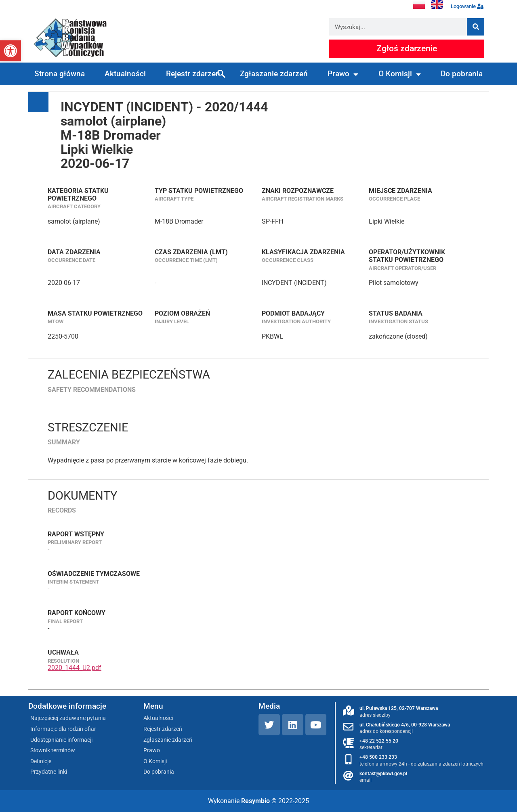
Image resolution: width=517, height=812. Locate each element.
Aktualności (125, 74)
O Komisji (400, 74)
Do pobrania (462, 74)
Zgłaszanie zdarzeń (274, 74)
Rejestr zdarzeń (193, 74)
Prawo (343, 74)
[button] (11, 51)
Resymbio (255, 801)
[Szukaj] (476, 27)
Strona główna (60, 74)
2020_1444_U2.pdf (75, 668)
